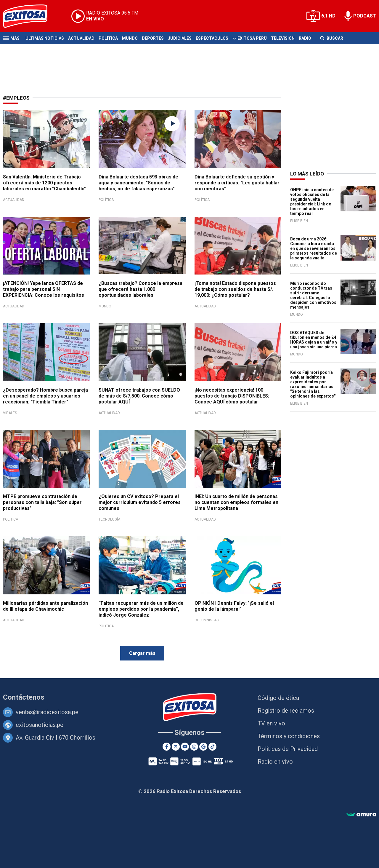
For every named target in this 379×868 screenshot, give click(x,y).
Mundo (130, 38)
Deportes (153, 38)
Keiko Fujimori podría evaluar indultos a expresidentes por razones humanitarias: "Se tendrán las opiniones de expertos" (313, 384)
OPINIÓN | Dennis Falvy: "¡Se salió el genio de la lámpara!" (234, 606)
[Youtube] (185, 747)
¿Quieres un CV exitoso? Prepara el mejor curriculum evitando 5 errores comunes (140, 502)
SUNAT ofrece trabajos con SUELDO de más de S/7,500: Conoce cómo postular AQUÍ (139, 396)
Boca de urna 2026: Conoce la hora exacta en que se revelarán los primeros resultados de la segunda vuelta (314, 248)
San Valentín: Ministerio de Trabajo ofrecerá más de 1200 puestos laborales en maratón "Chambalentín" (44, 183)
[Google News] (203, 747)
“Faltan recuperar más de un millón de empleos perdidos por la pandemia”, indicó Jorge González (141, 609)
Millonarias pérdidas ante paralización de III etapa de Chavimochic (45, 606)
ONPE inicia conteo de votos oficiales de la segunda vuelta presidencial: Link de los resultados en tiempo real (312, 202)
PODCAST (365, 16)
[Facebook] (167, 747)
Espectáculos (212, 38)
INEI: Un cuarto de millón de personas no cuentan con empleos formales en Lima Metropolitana (236, 502)
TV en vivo (271, 723)
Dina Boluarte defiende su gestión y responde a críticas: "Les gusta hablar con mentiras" (237, 183)
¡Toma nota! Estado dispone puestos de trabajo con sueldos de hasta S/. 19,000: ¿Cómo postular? (235, 289)
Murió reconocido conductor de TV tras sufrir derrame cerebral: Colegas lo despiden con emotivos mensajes (313, 295)
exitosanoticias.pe (40, 725)
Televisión (283, 38)
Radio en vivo (275, 762)
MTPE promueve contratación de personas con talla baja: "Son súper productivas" (42, 502)
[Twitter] (176, 747)
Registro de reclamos (286, 711)
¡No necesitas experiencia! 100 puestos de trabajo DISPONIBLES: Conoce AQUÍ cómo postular (232, 396)
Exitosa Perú (252, 38)
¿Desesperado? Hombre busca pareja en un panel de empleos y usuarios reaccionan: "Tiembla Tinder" (45, 396)
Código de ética (278, 698)
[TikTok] (212, 747)
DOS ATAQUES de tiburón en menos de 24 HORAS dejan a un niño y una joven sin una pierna (314, 340)
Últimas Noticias (45, 38)
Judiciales (180, 38)
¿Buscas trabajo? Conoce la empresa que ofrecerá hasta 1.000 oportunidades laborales (140, 289)
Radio (305, 38)
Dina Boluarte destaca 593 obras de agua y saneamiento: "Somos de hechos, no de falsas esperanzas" (138, 183)
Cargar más (142, 653)
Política (108, 38)
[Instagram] (194, 747)
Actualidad (81, 38)
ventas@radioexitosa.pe (47, 712)
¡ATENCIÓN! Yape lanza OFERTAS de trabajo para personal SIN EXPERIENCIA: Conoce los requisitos (44, 289)
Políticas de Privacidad (288, 749)
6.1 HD (328, 16)
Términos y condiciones (289, 736)
